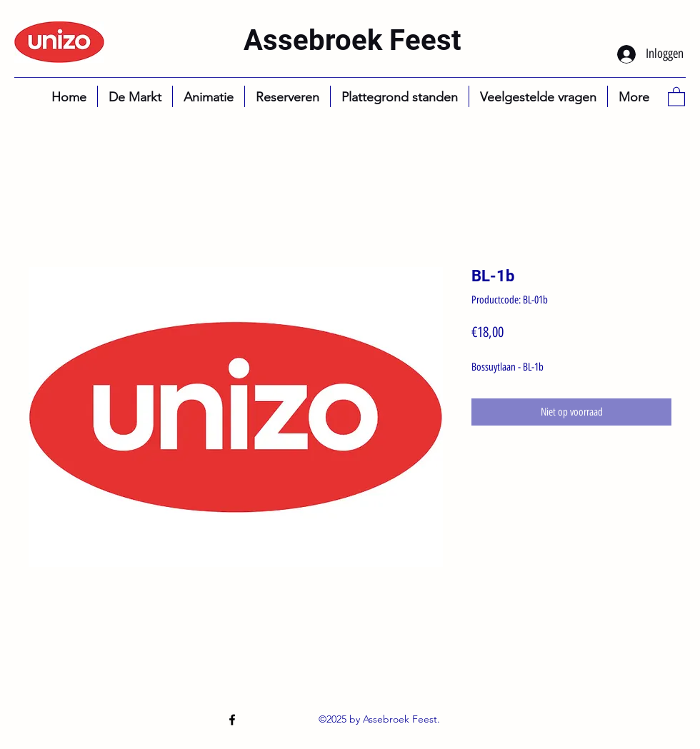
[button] (676, 96)
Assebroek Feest (352, 40)
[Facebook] (232, 720)
